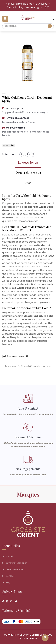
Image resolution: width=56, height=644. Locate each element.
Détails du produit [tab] (28, 173)
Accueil (8, 556)
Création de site (12, 569)
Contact (8, 576)
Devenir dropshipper (14, 563)
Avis (28, 183)
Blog (6, 582)
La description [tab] (28, 162)
